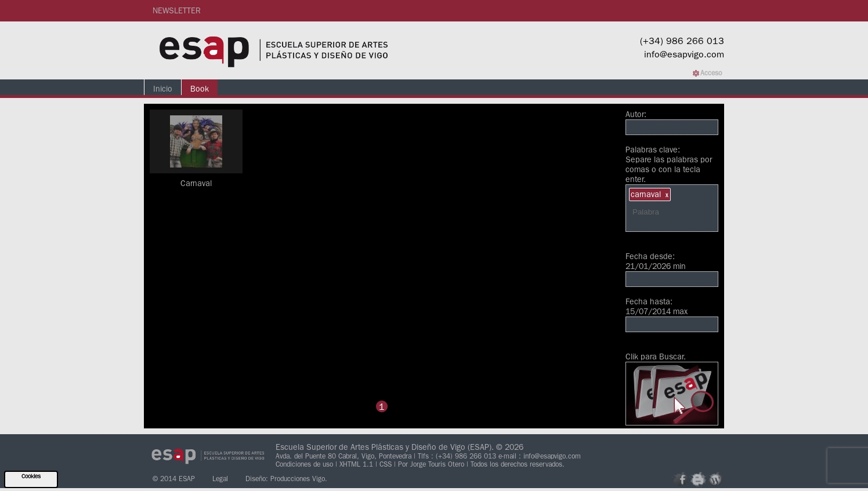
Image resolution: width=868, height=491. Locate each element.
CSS (387, 464)
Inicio (163, 89)
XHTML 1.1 (357, 464)
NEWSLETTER (177, 10)
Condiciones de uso (305, 464)
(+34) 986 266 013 (682, 41)
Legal (220, 479)
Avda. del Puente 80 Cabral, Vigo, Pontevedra (343, 456)
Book (200, 89)
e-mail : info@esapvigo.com (540, 456)
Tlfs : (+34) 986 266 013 (457, 456)
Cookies (31, 476)
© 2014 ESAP (174, 479)
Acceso (711, 73)
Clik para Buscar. (672, 389)
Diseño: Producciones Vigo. (286, 479)
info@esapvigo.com (684, 54)
